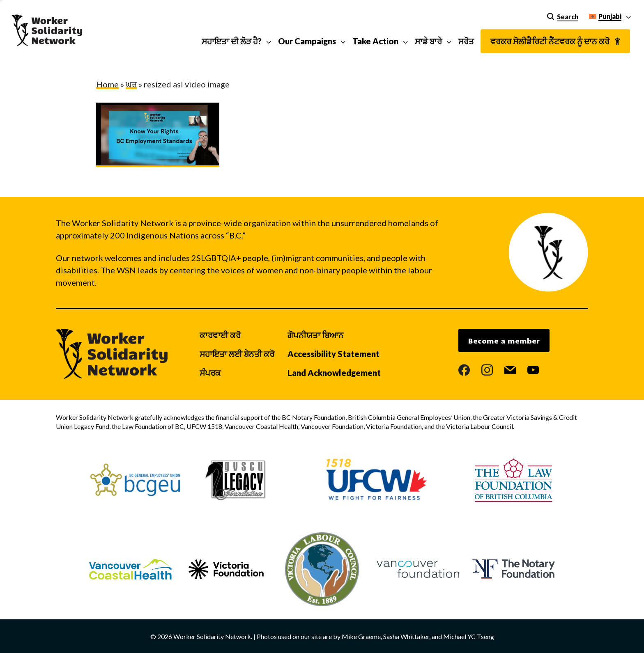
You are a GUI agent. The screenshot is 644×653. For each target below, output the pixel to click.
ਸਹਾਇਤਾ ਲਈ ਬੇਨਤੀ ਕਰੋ (237, 354)
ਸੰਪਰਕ (210, 373)
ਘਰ (131, 84)
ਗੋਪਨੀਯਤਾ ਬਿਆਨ (316, 335)
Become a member (504, 341)
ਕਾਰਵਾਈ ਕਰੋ (220, 335)
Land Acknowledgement (334, 373)
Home (107, 84)
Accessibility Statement (333, 354)
